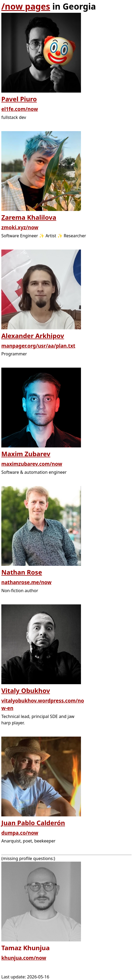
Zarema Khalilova (29, 217)
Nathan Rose (22, 572)
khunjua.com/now (24, 958)
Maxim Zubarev (26, 454)
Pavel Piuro (19, 99)
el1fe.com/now (20, 109)
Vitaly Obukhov (26, 690)
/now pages (26, 6)
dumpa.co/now (20, 833)
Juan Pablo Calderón (33, 823)
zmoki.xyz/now (20, 227)
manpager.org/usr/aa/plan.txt (38, 346)
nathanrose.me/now (26, 582)
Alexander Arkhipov (33, 336)
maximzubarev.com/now (32, 464)
